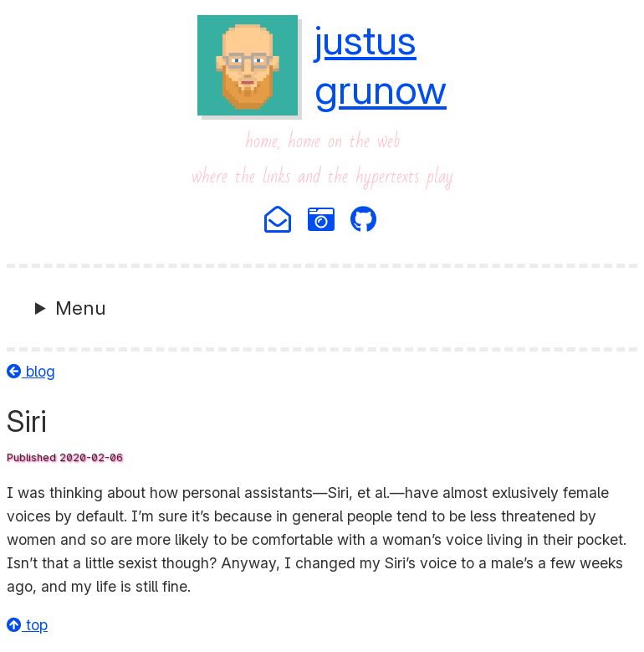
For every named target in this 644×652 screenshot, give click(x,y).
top (27, 625)
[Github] (365, 221)
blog (31, 371)
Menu (81, 308)
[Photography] (322, 221)
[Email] (279, 221)
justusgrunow (381, 64)
